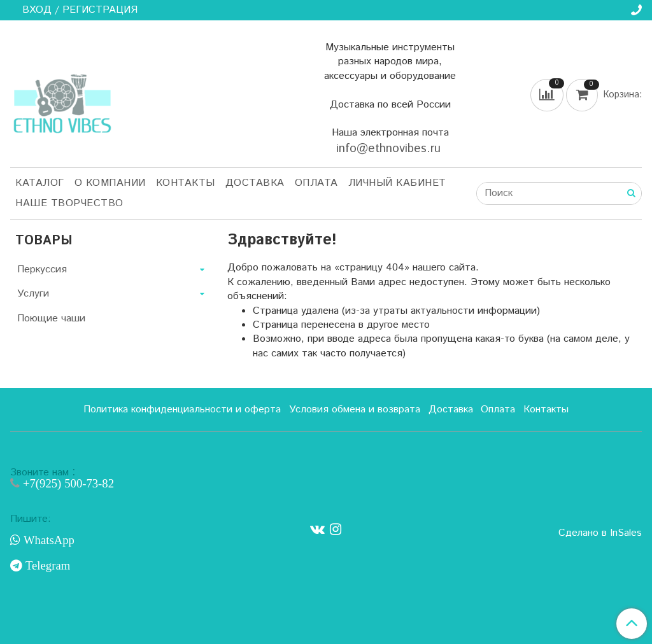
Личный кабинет (397, 183)
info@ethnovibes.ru (390, 149)
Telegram (46, 566)
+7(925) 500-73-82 (67, 483)
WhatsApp (47, 540)
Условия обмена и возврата (355, 409)
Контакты (186, 183)
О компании (110, 183)
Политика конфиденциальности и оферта (182, 409)
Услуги (33, 294)
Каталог (40, 183)
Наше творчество (69, 203)
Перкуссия (42, 269)
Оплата (316, 183)
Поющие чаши (51, 318)
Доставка (255, 183)
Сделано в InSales (600, 533)
